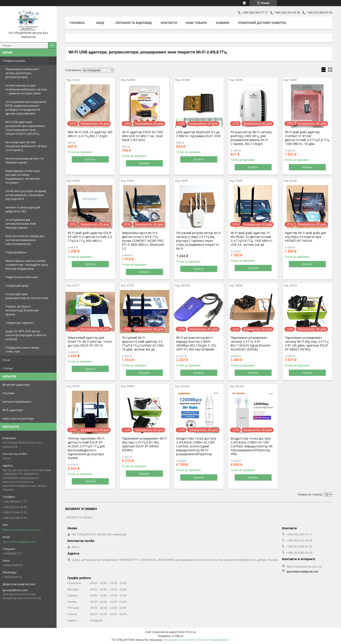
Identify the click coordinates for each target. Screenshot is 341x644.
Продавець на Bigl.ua (170, 636)
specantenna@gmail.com (19, 542)
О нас (6, 360)
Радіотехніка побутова (22, 277)
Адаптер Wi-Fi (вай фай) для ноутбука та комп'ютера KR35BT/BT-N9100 (305, 237)
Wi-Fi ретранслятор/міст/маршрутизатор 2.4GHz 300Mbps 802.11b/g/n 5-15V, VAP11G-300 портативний (196, 344)
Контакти (169, 23)
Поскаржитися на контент (180, 640)
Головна (77, 23)
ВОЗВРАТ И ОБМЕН (79, 517)
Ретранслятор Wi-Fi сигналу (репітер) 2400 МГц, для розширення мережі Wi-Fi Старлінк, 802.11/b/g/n (251, 138)
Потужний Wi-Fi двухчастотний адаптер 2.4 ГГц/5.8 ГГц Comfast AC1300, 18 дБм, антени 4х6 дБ (143, 344)
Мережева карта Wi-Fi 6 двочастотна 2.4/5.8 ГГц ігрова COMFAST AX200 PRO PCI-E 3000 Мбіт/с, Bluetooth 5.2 (143, 241)
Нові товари (196, 23)
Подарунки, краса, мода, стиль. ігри (22, 349)
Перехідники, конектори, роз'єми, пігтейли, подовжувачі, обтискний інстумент (23, 177)
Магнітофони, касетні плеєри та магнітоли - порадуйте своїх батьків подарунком (27, 265)
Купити (90, 159)
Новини (223, 23)
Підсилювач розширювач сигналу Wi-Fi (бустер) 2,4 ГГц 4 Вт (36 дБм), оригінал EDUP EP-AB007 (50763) (307, 344)
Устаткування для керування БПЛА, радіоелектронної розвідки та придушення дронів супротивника (26, 108)
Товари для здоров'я (20, 323)
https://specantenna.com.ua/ (22, 530)
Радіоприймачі (16, 252)
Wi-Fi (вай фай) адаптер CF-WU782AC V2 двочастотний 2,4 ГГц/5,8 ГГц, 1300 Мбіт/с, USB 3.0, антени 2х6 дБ (252, 239)
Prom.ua (191, 632)
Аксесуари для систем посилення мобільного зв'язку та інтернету (26, 146)
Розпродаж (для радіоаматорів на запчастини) (27, 296)
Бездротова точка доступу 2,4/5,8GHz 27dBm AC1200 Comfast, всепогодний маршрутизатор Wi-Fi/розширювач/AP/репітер (196, 446)
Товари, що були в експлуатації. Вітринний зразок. (22, 310)
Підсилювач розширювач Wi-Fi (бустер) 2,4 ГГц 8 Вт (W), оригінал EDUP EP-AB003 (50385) (144, 444)
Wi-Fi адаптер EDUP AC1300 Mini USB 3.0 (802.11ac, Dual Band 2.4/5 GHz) (142, 136)
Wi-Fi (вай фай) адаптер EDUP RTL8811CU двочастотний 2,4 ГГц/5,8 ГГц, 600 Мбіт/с (90, 237)
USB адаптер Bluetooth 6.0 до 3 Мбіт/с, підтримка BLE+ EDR (198, 134)
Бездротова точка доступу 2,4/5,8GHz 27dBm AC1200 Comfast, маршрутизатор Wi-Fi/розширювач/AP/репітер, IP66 (252, 446)
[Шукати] (52, 45)
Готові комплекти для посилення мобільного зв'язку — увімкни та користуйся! (26, 89)
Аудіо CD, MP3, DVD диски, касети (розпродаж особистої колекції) (26, 335)
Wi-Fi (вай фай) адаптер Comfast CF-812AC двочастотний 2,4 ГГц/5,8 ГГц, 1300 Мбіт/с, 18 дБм (307, 138)
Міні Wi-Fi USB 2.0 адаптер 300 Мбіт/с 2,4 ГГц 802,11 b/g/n (90, 134)
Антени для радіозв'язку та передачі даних (24, 160)
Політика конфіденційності (213, 640)
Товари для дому (17, 285)
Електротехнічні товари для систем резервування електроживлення (25, 240)
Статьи (8, 368)
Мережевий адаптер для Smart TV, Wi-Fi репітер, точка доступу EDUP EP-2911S (90, 342)
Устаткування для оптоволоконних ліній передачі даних (21, 224)
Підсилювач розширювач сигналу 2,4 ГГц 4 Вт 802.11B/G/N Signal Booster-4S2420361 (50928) (251, 344)
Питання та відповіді (134, 23)
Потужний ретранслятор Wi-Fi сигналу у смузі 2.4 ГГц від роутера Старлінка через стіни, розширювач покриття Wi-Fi (198, 241)
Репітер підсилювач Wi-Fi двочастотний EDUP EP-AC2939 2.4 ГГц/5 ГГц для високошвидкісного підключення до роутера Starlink (86, 448)
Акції (100, 23)
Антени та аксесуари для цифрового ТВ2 (23, 209)
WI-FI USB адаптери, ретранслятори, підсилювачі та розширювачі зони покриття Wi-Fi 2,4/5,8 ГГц (25, 128)
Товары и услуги (14, 61)
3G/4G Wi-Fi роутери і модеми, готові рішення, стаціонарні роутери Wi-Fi (26, 195)
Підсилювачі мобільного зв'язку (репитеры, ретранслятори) (22, 73)
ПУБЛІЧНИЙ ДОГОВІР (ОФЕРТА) (262, 23)
